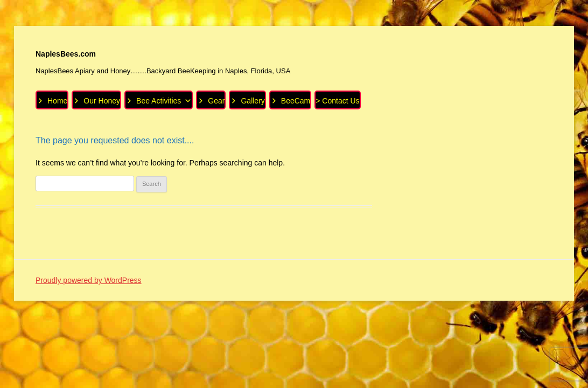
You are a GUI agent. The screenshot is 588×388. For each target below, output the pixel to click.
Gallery (253, 101)
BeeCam (296, 101)
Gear (216, 101)
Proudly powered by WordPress (89, 280)
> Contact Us (337, 101)
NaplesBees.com (66, 54)
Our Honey (102, 101)
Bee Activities (164, 101)
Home (57, 101)
